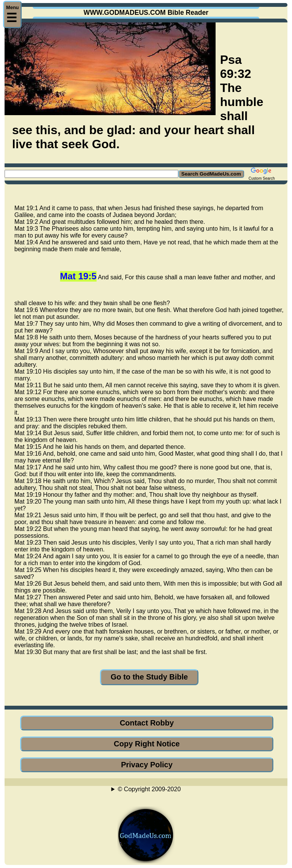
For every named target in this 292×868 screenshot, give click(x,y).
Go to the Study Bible (149, 677)
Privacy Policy (147, 765)
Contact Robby (147, 723)
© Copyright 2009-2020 (149, 789)
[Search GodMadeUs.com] (91, 174)
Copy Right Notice (147, 744)
